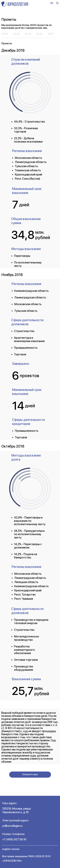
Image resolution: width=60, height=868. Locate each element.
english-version (11, 849)
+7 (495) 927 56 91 (14, 839)
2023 (28, 34)
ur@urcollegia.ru (12, 826)
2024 (16, 34)
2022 (39, 34)
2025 (5, 34)
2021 (50, 34)
